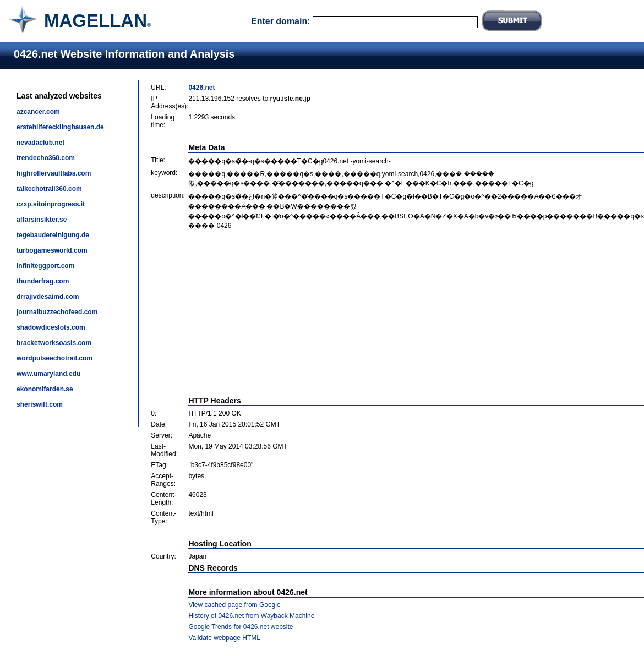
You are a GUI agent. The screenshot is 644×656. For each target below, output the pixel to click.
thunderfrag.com (43, 281)
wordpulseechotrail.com (54, 358)
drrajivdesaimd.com (48, 297)
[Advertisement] (398, 313)
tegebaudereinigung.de (53, 235)
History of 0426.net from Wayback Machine (251, 616)
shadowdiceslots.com (51, 327)
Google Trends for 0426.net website (241, 627)
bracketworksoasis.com (54, 343)
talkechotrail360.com (49, 189)
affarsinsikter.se (42, 220)
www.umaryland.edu (48, 374)
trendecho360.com (46, 158)
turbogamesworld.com (52, 250)
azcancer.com (38, 112)
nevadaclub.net (40, 143)
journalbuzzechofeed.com (57, 312)
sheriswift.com (40, 404)
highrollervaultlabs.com (54, 173)
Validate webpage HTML (224, 638)
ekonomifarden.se (45, 389)
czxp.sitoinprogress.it (51, 204)
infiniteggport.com (45, 266)
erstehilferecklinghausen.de (60, 127)
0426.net (201, 88)
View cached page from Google (234, 605)
